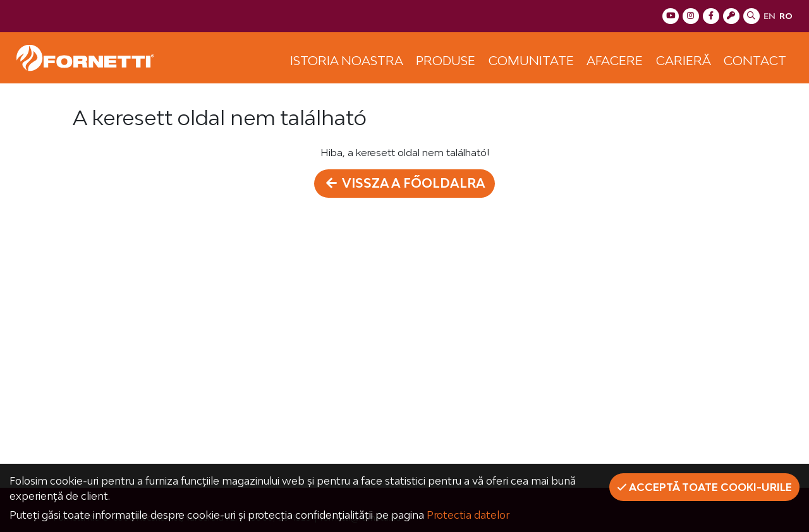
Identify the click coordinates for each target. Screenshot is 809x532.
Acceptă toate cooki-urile (704, 487)
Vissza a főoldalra (405, 183)
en (769, 16)
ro (786, 16)
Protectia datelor (468, 515)
